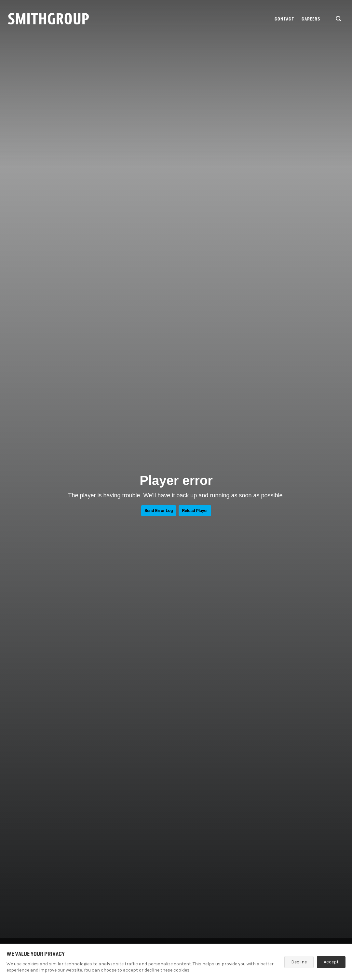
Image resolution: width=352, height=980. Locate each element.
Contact (284, 19)
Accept (331, 962)
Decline (299, 962)
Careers (311, 19)
